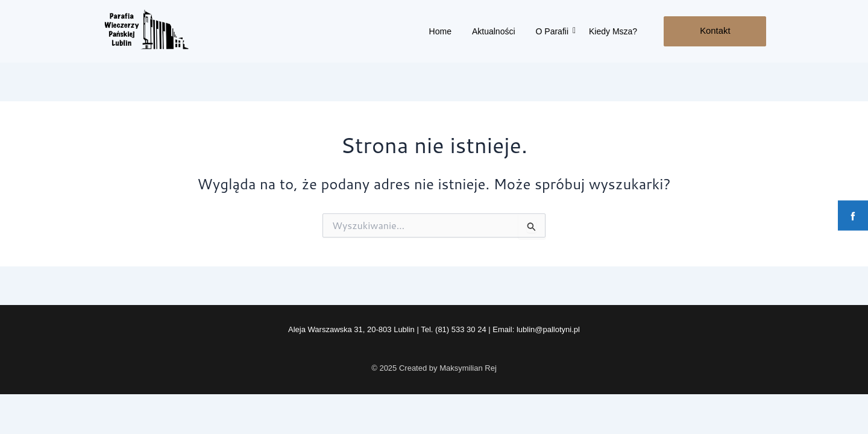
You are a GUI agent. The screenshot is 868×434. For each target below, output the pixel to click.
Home (440, 31)
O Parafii (554, 31)
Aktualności (494, 31)
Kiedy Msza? (613, 31)
